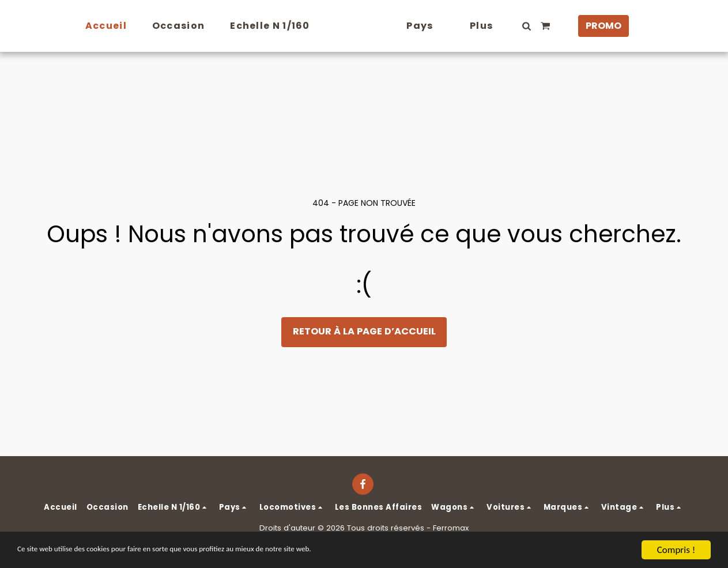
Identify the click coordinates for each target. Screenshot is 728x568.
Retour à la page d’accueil (364, 331)
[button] (548, 26)
